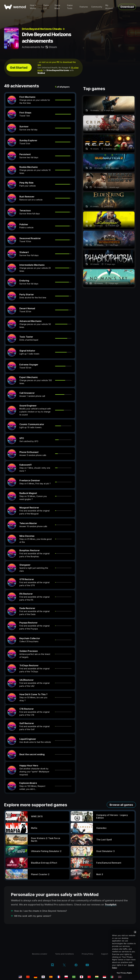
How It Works (33, 7)
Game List (46, 7)
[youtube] (87, 965)
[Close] (135, 932)
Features (84, 7)
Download (127, 7)
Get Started (19, 68)
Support (105, 954)
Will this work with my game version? (33, 916)
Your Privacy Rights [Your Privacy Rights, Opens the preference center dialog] (124, 973)
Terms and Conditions (64, 954)
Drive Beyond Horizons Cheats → (43, 29)
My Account (109, 7)
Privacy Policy (87, 954)
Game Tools (70, 7)
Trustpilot (111, 905)
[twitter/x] (64, 965)
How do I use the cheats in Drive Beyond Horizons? (40, 911)
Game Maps (57, 7)
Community (97, 7)
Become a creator (40, 954)
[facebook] (76, 965)
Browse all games (121, 805)
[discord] (52, 965)
